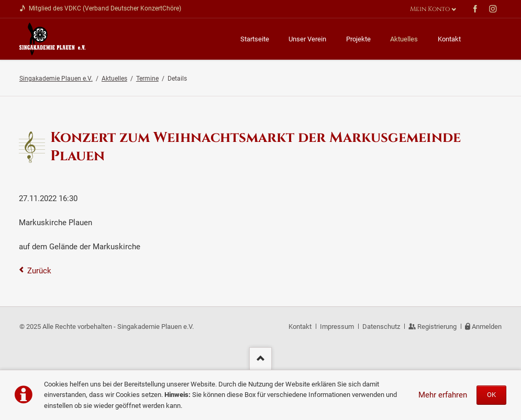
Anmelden (487, 327)
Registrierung (437, 327)
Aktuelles (114, 79)
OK (491, 395)
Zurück (39, 271)
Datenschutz (381, 327)
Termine (147, 79)
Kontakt (300, 327)
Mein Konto (430, 9)
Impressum (337, 327)
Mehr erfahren (443, 395)
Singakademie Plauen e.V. (56, 79)
